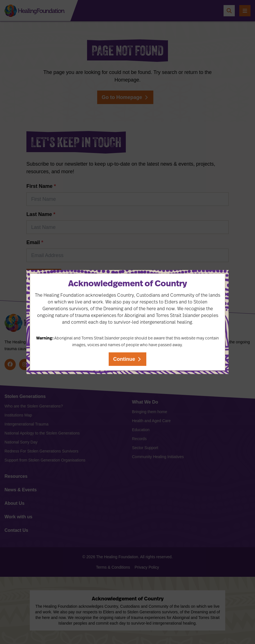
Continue (124, 359)
